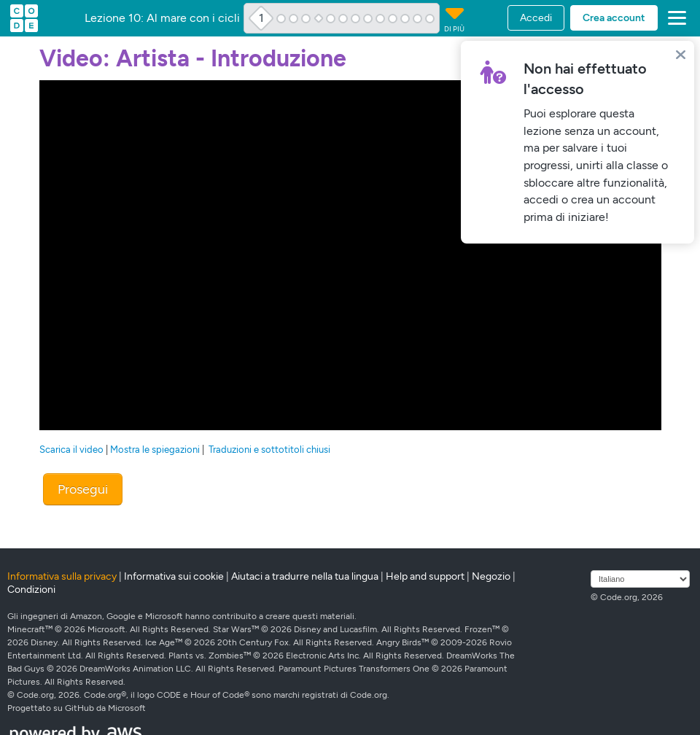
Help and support (425, 576)
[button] (674, 18)
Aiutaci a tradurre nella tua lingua (305, 576)
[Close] (681, 54)
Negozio (491, 576)
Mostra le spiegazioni (155, 450)
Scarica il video (71, 450)
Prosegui (83, 489)
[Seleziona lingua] (640, 579)
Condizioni (31, 590)
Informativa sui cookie (174, 576)
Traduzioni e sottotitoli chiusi (269, 450)
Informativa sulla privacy (62, 576)
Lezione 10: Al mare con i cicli (162, 18)
